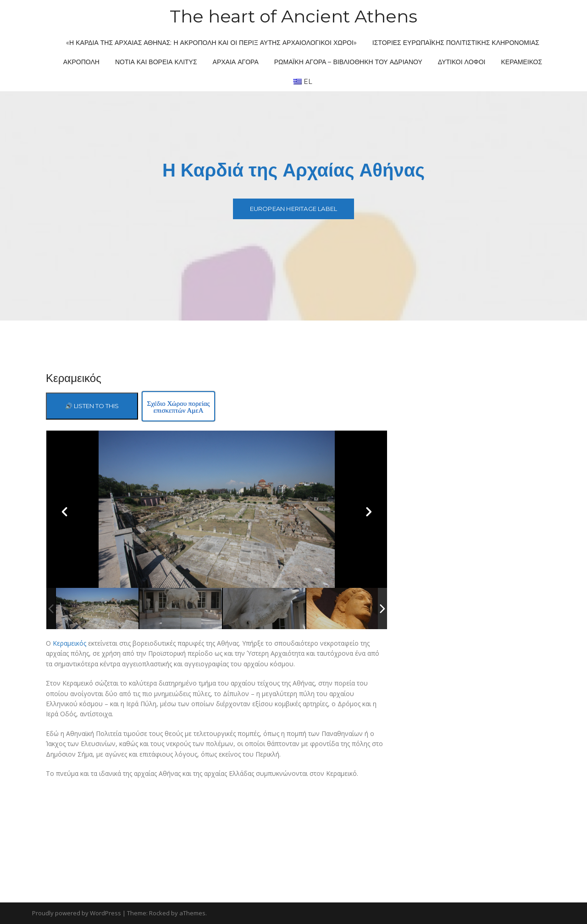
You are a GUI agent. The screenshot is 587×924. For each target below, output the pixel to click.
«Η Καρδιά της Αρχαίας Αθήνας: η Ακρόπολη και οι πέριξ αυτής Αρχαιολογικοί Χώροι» (211, 43)
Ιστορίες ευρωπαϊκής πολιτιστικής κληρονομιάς (456, 43)
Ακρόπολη (81, 62)
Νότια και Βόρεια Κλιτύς (156, 62)
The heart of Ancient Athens (293, 16)
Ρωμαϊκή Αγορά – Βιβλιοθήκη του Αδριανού (348, 62)
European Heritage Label (294, 209)
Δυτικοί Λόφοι (462, 62)
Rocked (159, 913)
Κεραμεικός (522, 62)
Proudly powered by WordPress (77, 913)
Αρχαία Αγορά (236, 62)
